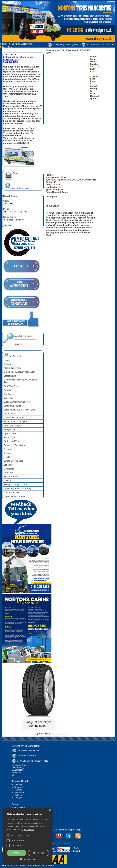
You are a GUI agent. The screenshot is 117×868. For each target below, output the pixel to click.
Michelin (18, 795)
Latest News (8, 47)
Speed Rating (10, 217)
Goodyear (19, 798)
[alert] (28, 836)
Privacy (61, 830)
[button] (28, 859)
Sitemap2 (77, 830)
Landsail (18, 784)
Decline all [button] (39, 853)
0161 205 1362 (97, 45)
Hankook (18, 790)
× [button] (50, 811)
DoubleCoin (19, 792)
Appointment (27, 44)
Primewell (19, 787)
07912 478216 (10, 59)
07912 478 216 (61, 49)
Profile (6, 209)
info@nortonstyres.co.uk (70, 45)
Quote (15, 44)
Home (5, 44)
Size (14, 212)
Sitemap (69, 830)
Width (6, 201)
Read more (29, 830)
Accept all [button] (16, 853)
